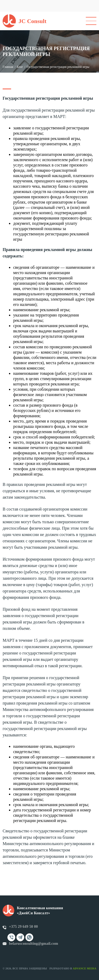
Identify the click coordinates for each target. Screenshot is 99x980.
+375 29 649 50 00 (23, 927)
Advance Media (84, 968)
